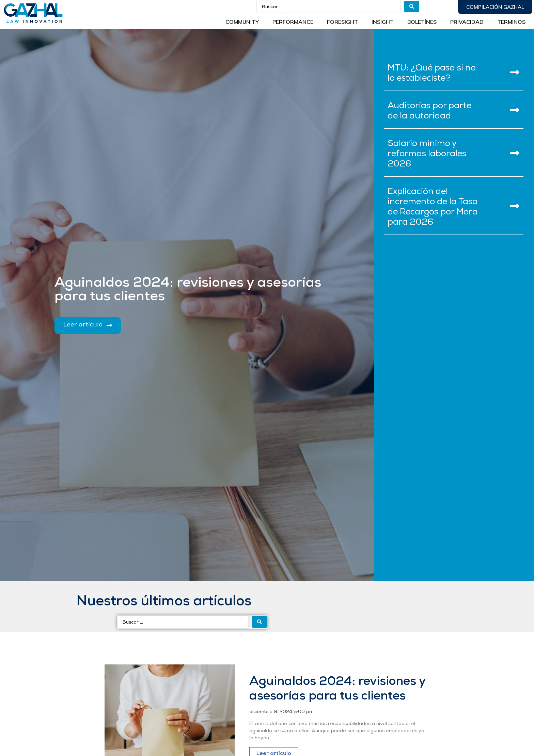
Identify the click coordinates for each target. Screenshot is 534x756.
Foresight (342, 22)
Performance (293, 22)
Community (242, 22)
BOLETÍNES (422, 22)
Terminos (511, 22)
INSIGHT (383, 22)
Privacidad (467, 22)
